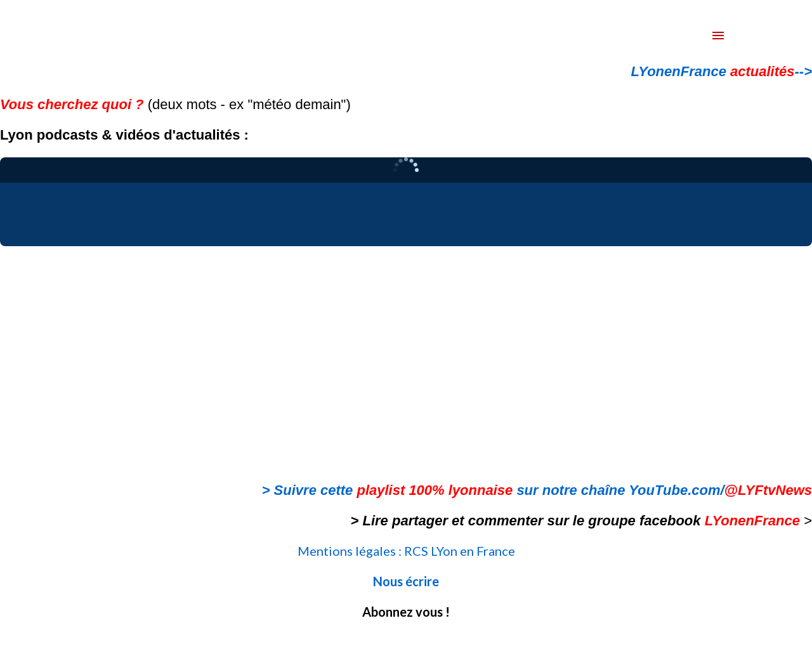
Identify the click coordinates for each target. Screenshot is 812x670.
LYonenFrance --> (722, 71)
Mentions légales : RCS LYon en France (406, 551)
